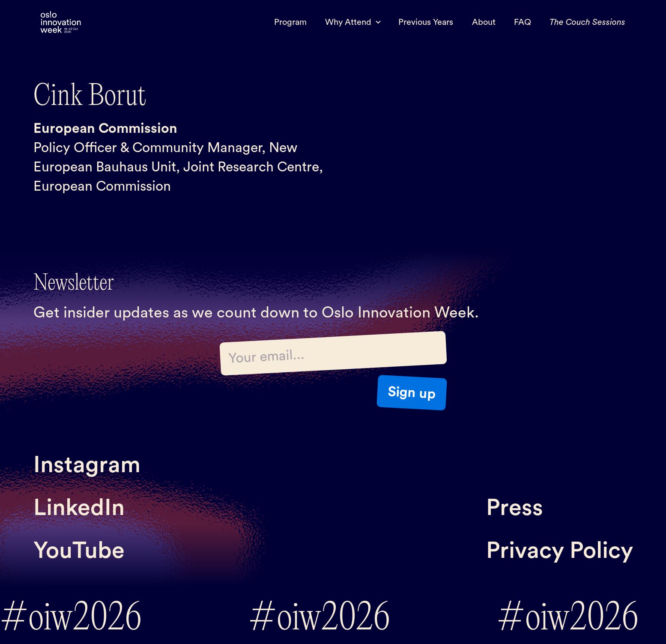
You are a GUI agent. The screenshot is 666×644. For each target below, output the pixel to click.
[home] (61, 22)
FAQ (523, 22)
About (484, 22)
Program (290, 22)
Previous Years (426, 22)
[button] (353, 22)
